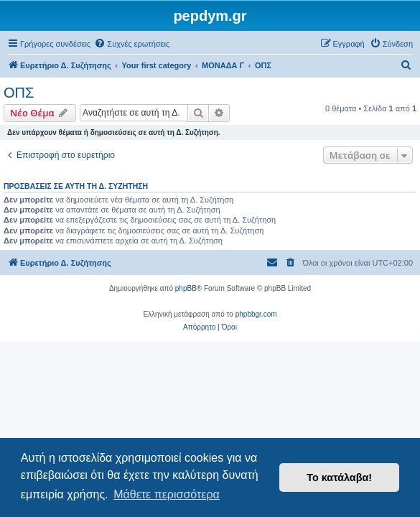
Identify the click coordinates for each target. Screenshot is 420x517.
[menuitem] (132, 44)
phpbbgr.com (256, 314)
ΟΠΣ (19, 93)
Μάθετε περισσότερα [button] (167, 494)
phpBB (186, 288)
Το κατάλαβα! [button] (339, 478)
